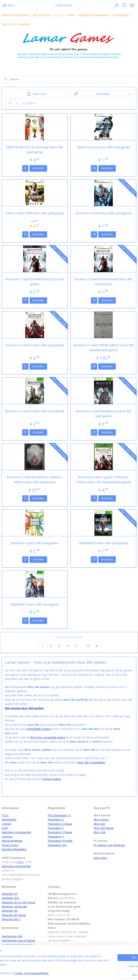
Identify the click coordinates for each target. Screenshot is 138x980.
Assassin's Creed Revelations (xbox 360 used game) (103, 414)
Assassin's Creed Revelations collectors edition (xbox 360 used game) (35, 480)
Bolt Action (100, 858)
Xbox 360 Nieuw (104, 828)
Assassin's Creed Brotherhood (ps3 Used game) (35, 282)
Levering (7, 837)
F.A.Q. (58, 15)
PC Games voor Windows (109, 845)
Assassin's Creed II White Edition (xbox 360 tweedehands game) (103, 348)
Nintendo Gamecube (14, 907)
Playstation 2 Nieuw (60, 824)
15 (88, 646)
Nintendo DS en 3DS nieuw (18, 902)
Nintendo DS (10, 894)
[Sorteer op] (102, 94)
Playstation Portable (60, 841)
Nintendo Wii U (11, 919)
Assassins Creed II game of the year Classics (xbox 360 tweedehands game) (103, 480)
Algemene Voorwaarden (94, 15)
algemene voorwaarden (16, 866)
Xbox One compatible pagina (48, 737)
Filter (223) (36, 94)
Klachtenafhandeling (14, 849)
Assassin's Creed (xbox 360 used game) (103, 213)
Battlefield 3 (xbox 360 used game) (103, 543)
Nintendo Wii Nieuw (14, 915)
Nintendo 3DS (10, 898)
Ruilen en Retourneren (15, 15)
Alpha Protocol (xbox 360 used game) (103, 147)
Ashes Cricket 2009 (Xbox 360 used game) (35, 213)
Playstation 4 (56, 837)
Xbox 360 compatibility (91, 762)
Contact (70, 15)
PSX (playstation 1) (59, 815)
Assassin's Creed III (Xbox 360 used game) (35, 411)
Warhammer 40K (12, 936)
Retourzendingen (12, 841)
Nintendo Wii (10, 911)
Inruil (5, 828)
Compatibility (120, 15)
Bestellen (38, 168)
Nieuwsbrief (9, 819)
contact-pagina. (52, 779)
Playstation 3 (56, 828)
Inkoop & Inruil (42, 15)
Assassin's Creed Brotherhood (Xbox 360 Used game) (103, 282)
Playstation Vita (57, 845)
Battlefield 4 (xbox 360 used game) (35, 604)
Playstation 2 (56, 819)
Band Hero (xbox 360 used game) (35, 543)
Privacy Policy (10, 845)
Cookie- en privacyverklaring (61, 973)
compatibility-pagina (38, 729)
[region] (44, 965)
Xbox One (100, 832)
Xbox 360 (99, 824)
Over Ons (7, 24)
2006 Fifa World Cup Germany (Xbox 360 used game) (35, 149)
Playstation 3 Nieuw (60, 832)
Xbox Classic (101, 819)
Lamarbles (24, 24)
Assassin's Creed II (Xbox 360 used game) (35, 345)
